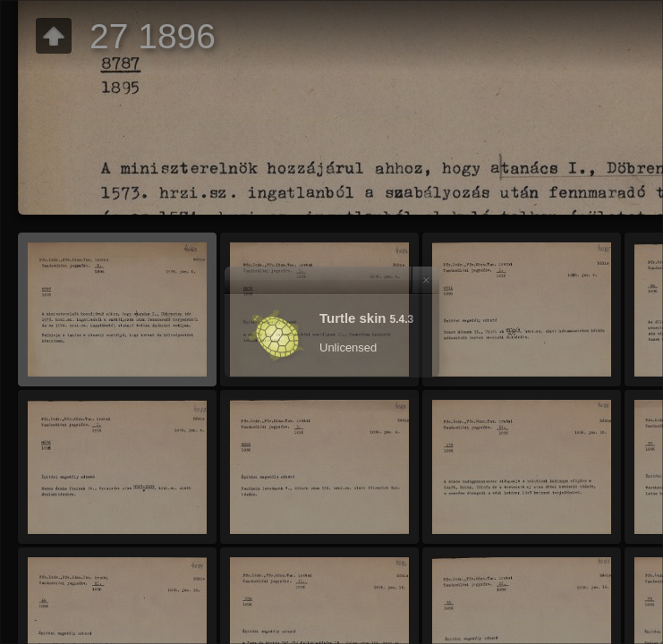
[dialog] (331, 322)
